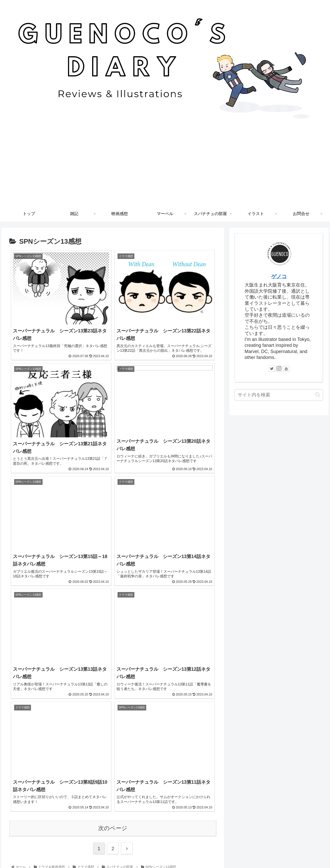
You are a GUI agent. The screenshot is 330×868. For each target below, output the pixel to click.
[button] (318, 395)
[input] (279, 395)
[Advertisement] (165, 167)
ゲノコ (279, 276)
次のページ (113, 651)
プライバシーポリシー (165, 852)
